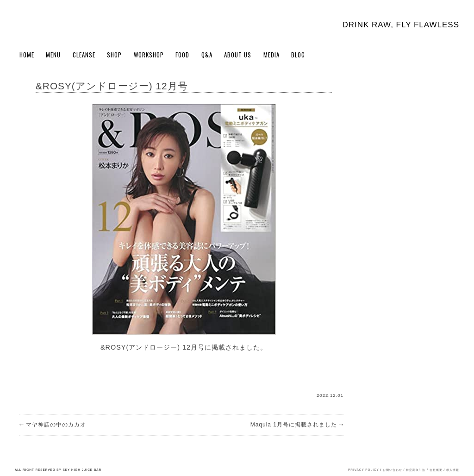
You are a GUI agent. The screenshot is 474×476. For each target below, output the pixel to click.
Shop (114, 55)
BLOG (298, 55)
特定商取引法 (416, 470)
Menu (53, 55)
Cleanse (84, 55)
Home (27, 55)
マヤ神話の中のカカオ (53, 425)
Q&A (207, 55)
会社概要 (436, 470)
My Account (438, 56)
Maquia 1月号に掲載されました (297, 425)
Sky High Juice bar (56, 23)
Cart (454, 56)
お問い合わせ (393, 470)
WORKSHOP (149, 55)
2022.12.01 (330, 395)
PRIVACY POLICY (364, 470)
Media (271, 55)
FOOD (182, 55)
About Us (238, 55)
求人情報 (453, 470)
